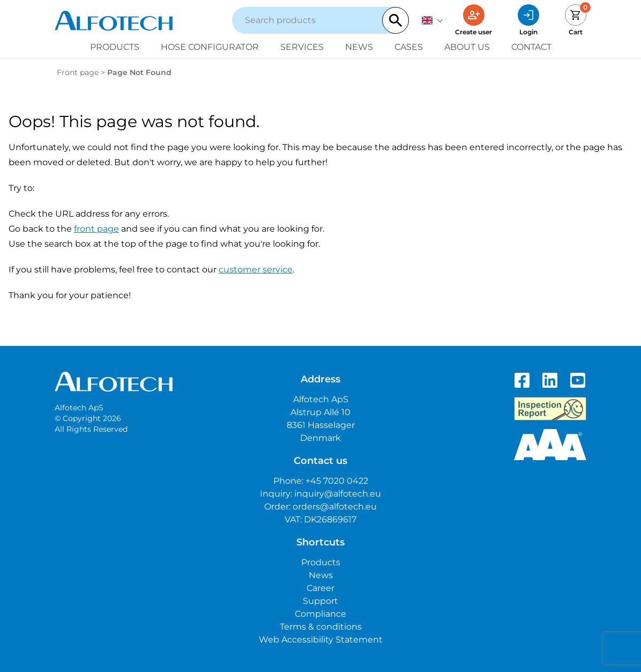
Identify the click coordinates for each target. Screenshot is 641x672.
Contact (531, 47)
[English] (433, 20)
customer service (256, 269)
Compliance (320, 614)
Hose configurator (210, 47)
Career (320, 588)
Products (115, 47)
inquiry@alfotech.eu (338, 494)
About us (467, 47)
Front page (78, 72)
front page (96, 229)
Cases (409, 47)
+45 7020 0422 (337, 481)
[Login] (528, 20)
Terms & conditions (321, 627)
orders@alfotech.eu (335, 507)
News (359, 47)
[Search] (396, 20)
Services (302, 47)
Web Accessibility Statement (321, 640)
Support (320, 601)
